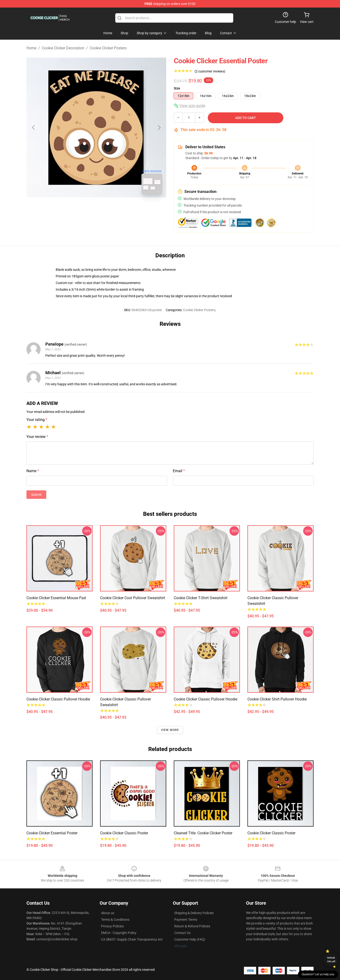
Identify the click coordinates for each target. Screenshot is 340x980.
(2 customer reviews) (210, 71)
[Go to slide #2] (109, 209)
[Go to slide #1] (84, 209)
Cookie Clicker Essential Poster (52, 833)
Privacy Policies (112, 926)
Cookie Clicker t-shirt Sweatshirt (201, 598)
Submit (36, 495)
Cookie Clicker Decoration (63, 48)
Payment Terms (186, 920)
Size (177, 88)
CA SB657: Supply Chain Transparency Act (132, 939)
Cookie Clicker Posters (108, 48)
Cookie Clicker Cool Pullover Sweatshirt (133, 598)
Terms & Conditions (115, 920)
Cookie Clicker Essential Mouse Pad (56, 598)
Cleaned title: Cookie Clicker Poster (203, 833)
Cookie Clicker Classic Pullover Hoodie (58, 699)
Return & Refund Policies (192, 926)
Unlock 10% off (331, 960)
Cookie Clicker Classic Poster (124, 833)
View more (170, 730)
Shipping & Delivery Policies (194, 913)
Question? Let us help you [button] (318, 974)
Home (31, 48)
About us (108, 913)
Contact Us (182, 933)
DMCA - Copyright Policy (119, 933)
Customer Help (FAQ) (190, 939)
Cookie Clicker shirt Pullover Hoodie (277, 699)
